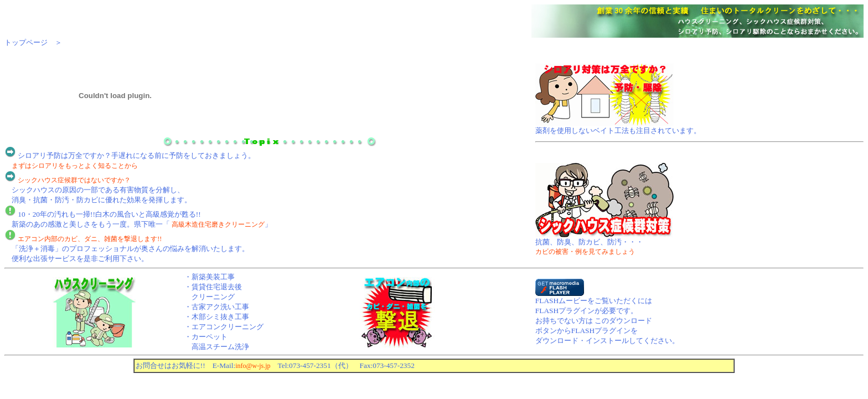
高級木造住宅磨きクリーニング (218, 224)
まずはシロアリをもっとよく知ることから (75, 166)
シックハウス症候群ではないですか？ (74, 180)
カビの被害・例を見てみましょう (585, 252)
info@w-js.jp (253, 366)
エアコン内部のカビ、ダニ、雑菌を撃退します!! (90, 239)
